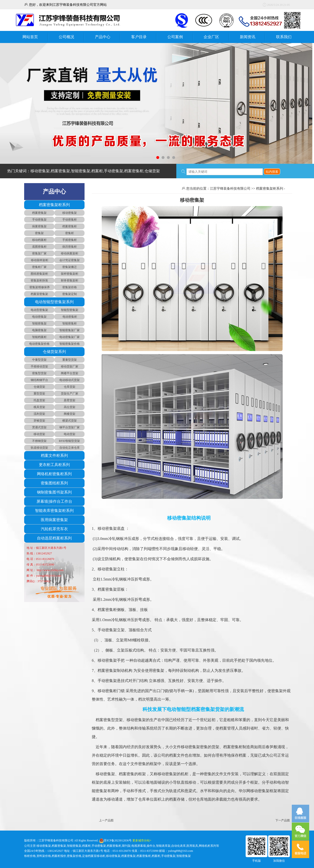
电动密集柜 (69, 317)
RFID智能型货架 (69, 441)
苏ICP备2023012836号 (118, 840)
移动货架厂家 (70, 366)
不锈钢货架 (39, 441)
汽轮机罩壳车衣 (54, 529)
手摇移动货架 (39, 366)
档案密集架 (39, 213)
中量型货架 (39, 360)
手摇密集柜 (70, 240)
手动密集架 (39, 220)
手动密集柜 (70, 220)
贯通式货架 (39, 427)
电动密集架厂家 (70, 337)
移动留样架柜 (39, 260)
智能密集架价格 (70, 344)
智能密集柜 (70, 323)
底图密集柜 (39, 247)
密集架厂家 (39, 253)
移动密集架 (70, 213)
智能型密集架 (70, 310)
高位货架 (70, 407)
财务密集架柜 (70, 280)
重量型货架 (70, 360)
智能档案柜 (39, 337)
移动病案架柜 (70, 253)
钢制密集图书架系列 (54, 492)
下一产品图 (283, 820)
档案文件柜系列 (54, 456)
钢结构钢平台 (39, 380)
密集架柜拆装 (39, 280)
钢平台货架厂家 (70, 427)
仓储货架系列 (54, 352)
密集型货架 (39, 373)
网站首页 (30, 37)
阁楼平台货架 (70, 373)
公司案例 (175, 37)
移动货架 (39, 434)
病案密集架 (39, 226)
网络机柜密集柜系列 (54, 474)
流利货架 (39, 414)
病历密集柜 (70, 247)
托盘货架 (39, 400)
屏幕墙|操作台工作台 (54, 501)
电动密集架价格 (39, 344)
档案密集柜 (70, 226)
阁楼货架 (70, 414)
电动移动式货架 (70, 380)
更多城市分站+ (142, 840)
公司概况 (66, 37)
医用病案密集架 (54, 520)
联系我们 (284, 37)
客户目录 (139, 37)
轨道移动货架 (39, 448)
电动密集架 (39, 317)
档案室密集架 (39, 294)
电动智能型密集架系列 (54, 302)
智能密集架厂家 (70, 330)
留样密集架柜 (70, 274)
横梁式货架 (70, 421)
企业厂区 (211, 37)
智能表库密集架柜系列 (54, 511)
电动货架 (70, 434)
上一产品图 (106, 820)
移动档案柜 (39, 240)
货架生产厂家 (70, 394)
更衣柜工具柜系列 (54, 465)
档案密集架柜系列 (54, 205)
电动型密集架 (39, 310)
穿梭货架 (39, 421)
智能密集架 (39, 323)
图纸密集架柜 (39, 274)
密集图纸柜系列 (54, 483)
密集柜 (70, 233)
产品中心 (103, 37)
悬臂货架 (70, 400)
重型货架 (39, 394)
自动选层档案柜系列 (54, 538)
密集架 (39, 233)
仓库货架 (70, 387)
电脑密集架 (39, 330)
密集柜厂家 (39, 267)
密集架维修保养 (39, 287)
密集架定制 (70, 294)
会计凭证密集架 (70, 260)
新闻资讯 (248, 37)
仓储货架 (39, 387)
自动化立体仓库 (70, 448)
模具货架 (39, 407)
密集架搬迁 (70, 267)
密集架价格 (70, 287)
